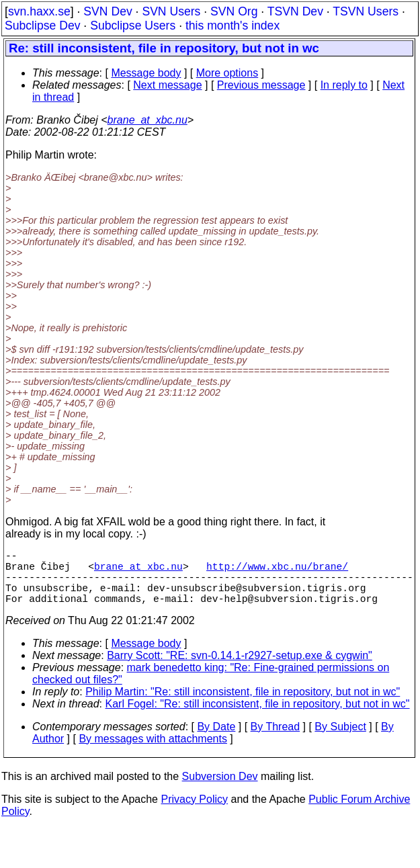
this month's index (233, 26)
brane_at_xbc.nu (148, 120)
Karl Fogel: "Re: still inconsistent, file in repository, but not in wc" (258, 717)
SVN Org (234, 11)
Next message (167, 85)
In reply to (344, 85)
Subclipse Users (133, 26)
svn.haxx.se (39, 11)
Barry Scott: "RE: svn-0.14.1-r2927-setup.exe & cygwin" (240, 669)
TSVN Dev (295, 11)
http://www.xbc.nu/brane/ (277, 571)
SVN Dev (108, 11)
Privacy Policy (194, 813)
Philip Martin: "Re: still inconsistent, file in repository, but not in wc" (243, 705)
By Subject (340, 740)
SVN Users (171, 11)
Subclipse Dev (42, 26)
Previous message (261, 85)
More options (227, 73)
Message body (146, 73)
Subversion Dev (220, 790)
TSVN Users (366, 11)
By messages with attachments (153, 752)
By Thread (276, 740)
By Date (216, 740)
